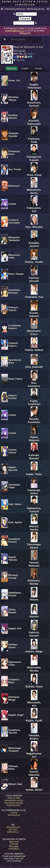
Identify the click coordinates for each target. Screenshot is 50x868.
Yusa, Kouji (34, 173)
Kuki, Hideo (15, 504)
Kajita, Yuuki (34, 719)
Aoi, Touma (15, 169)
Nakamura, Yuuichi (34, 508)
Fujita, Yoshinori (34, 401)
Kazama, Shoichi (13, 117)
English (25, 68)
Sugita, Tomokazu (34, 84)
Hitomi (34, 598)
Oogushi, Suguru (13, 344)
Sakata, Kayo (34, 685)
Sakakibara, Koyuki (15, 594)
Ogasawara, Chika (15, 663)
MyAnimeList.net (35, 9)
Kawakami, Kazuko (14, 540)
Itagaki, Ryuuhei (13, 469)
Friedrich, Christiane (14, 221)
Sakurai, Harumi (34, 632)
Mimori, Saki (15, 784)
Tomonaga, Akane (34, 544)
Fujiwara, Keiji (34, 139)
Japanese (11, 68)
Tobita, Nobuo (34, 348)
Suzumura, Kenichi (34, 103)
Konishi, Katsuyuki (34, 121)
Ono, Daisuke (34, 365)
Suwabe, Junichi (34, 243)
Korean (39, 68)
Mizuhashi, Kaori (34, 331)
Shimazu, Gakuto (14, 309)
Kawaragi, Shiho (34, 490)
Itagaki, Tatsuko (13, 558)
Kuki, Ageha (15, 522)
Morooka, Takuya (14, 99)
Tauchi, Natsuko (34, 772)
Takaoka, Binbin (34, 735)
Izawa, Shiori (34, 788)
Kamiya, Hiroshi (34, 278)
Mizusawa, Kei (34, 702)
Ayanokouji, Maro (15, 361)
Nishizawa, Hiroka (34, 667)
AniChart (14, 844)
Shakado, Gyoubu (14, 135)
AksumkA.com (13, 827)
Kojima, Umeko (13, 451)
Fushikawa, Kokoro (15, 327)
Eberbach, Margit (14, 698)
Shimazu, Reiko (14, 768)
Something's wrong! (14, 800)
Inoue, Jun (14, 81)
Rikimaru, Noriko (34, 581)
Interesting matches (14, 803)
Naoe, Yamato (16, 274)
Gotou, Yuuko (34, 260)
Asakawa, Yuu (34, 295)
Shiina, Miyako (12, 611)
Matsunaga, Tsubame (15, 750)
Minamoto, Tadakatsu (14, 239)
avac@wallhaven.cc (15, 31)
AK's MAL (13, 830)
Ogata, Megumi (34, 437)
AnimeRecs (14, 849)
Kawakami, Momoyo (14, 291)
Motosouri (14, 186)
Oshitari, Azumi (13, 646)
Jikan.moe (14, 842)
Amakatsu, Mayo (14, 681)
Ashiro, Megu (34, 650)
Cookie (12, 204)
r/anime (14, 813)
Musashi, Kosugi (13, 577)
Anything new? (14, 805)
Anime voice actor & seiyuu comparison (25, 3)
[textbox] (26, 14)
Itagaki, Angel (16, 715)
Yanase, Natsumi (34, 562)
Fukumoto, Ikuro (14, 153)
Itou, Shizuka (34, 225)
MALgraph (14, 846)
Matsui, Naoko (34, 526)
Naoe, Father (16, 379)
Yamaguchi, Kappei (34, 157)
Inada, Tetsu (34, 473)
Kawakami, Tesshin (14, 731)
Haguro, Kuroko (13, 397)
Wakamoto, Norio (34, 190)
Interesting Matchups (15, 9)
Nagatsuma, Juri (34, 753)
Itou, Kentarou (34, 383)
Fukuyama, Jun (34, 208)
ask (22, 859)
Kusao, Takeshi (34, 313)
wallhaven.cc (13, 832)
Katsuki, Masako (34, 455)
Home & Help (14, 798)
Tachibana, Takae (14, 486)
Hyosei (34, 615)
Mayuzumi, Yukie (14, 256)
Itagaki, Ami (15, 629)
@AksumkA (25, 33)
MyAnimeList (14, 815)
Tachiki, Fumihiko (34, 419)
